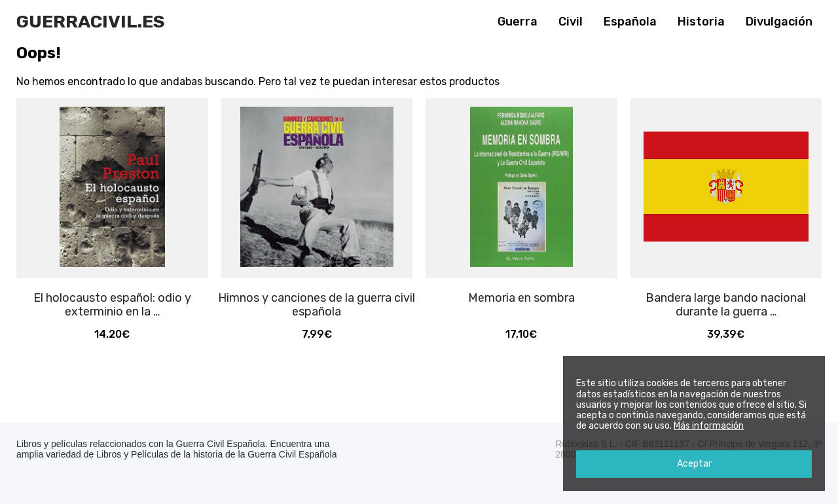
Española (630, 22)
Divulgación (779, 22)
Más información (709, 426)
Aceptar (694, 464)
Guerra (518, 22)
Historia (701, 22)
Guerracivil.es (91, 22)
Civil (571, 22)
